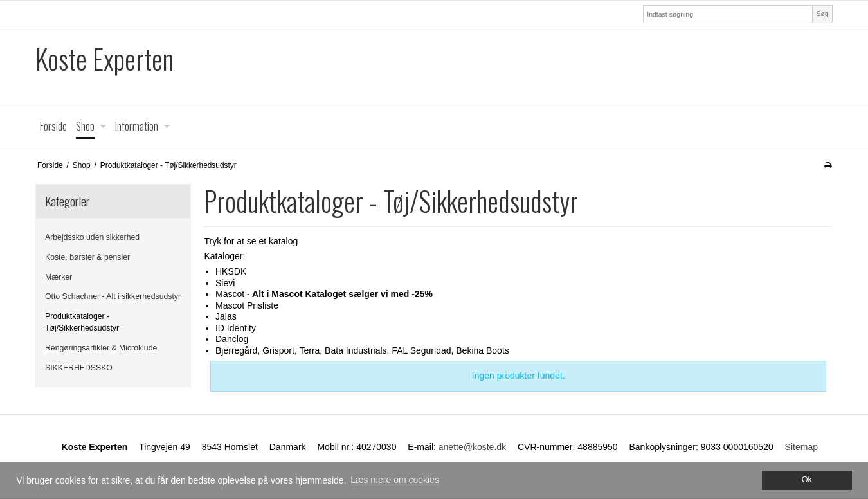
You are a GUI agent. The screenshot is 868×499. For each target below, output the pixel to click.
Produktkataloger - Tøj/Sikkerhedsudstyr (82, 322)
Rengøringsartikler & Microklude (101, 348)
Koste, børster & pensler (87, 257)
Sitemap (801, 447)
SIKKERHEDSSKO (79, 368)
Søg (822, 14)
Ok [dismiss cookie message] (807, 480)
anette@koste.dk (472, 447)
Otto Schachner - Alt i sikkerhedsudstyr (113, 296)
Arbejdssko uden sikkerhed (92, 237)
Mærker (59, 277)
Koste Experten (104, 59)
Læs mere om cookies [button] (395, 480)
